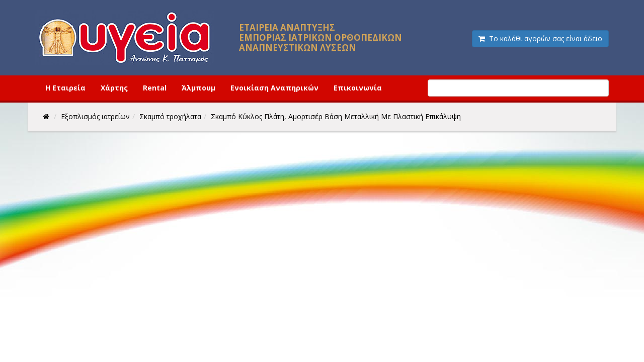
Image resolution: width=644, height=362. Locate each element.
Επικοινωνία (358, 88)
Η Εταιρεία (65, 88)
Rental (155, 88)
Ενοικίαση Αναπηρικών (274, 88)
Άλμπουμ (198, 88)
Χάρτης (114, 88)
